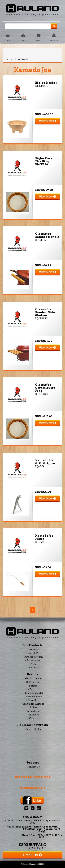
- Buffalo (32, 686)
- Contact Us (33, 767)
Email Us (32, 855)
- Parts (33, 664)
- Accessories (32, 660)
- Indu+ (33, 707)
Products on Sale (32, 788)
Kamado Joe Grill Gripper (45, 462)
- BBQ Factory (33, 682)
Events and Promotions (32, 777)
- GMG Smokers (33, 697)
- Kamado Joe (32, 711)
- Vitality (33, 718)
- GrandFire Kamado (33, 704)
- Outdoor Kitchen (33, 657)
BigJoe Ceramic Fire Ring (47, 160)
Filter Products (17, 59)
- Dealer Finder (32, 729)
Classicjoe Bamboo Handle (47, 235)
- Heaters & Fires (33, 653)
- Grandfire (33, 700)
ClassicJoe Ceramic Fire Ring (45, 388)
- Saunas (33, 668)
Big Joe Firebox (46, 83)
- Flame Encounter (33, 693)
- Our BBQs (32, 650)
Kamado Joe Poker (44, 537)
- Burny (32, 689)
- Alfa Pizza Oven (32, 678)
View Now (47, 121)
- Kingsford (32, 715)
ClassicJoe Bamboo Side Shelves (45, 312)
